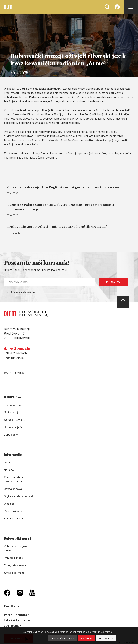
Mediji (8, 462)
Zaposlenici (11, 434)
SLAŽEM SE (86, 638)
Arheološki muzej (15, 573)
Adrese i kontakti (15, 420)
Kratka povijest (14, 405)
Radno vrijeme (13, 511)
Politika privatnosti (16, 518)
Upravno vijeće (13, 427)
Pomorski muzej (14, 558)
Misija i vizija (12, 412)
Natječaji (10, 470)
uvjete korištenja (28, 292)
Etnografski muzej (15, 565)
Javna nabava (13, 489)
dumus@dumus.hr (17, 348)
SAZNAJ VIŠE (106, 638)
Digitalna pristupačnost (19, 496)
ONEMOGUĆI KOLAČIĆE (63, 638)
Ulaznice (9, 504)
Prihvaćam (23, 292)
